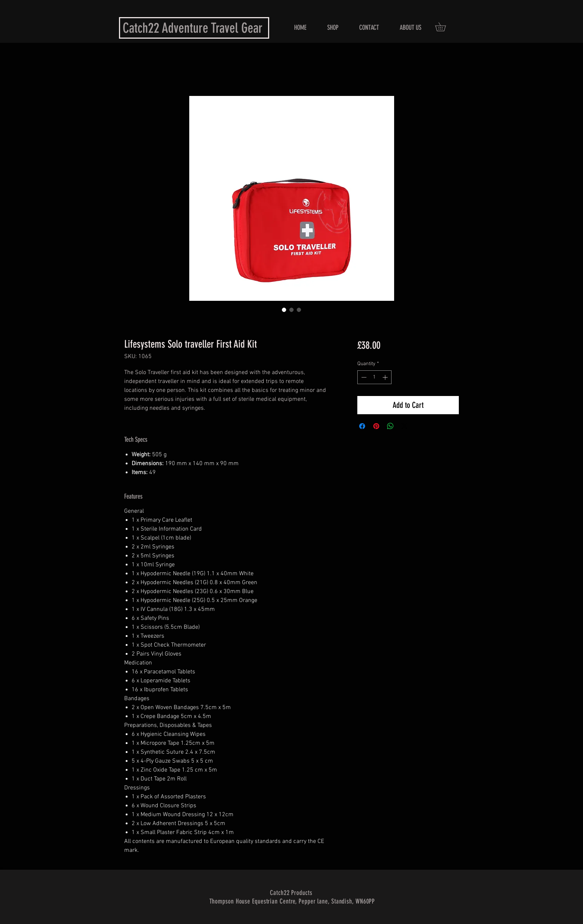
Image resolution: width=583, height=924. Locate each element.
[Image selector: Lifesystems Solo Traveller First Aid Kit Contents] (299, 310)
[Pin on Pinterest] (376, 426)
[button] (445, 27)
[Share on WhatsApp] (390, 426)
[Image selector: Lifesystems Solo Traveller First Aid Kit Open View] (291, 310)
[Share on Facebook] (362, 426)
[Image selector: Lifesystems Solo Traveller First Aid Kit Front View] (284, 310)
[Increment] (386, 377)
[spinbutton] (374, 377)
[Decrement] (363, 377)
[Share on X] (405, 426)
